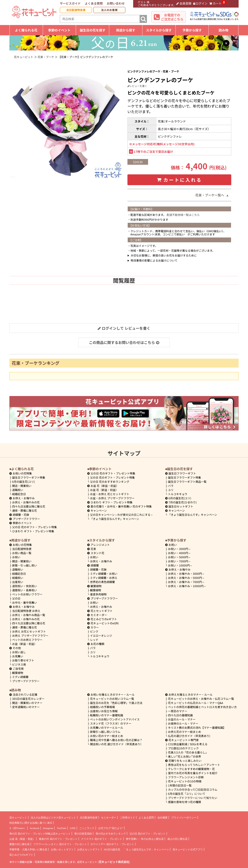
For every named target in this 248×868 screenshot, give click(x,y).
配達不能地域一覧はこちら (183, 215)
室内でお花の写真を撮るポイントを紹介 (193, 773)
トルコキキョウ (178, 494)
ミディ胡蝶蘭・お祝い (104, 574)
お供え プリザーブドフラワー (30, 635)
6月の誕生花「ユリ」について (187, 794)
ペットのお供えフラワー (27, 640)
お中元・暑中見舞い (25, 602)
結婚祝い (18, 578)
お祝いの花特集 (22, 473)
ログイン (200, 3)
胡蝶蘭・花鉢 (19, 515)
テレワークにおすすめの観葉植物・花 (191, 769)
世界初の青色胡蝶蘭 (102, 582)
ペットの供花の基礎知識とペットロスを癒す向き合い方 (202, 707)
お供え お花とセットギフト (29, 631)
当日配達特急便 (76, 10)
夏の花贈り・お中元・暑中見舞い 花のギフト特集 (120, 506)
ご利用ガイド (127, 818)
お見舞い (18, 656)
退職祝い (18, 490)
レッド (94, 640)
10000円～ (180, 565)
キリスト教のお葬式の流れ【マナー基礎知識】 (197, 727)
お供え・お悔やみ (24, 498)
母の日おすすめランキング (111, 834)
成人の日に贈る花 (177, 839)
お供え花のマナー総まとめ (185, 732)
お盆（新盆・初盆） (25, 644)
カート (215, 3)
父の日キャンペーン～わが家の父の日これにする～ (122, 515)
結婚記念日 (19, 494)
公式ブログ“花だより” (111, 828)
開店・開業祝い (22, 486)
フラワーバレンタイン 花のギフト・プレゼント (60, 844)
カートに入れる (179, 180)
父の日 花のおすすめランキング (110, 481)
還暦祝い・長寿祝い (25, 590)
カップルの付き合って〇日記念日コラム (193, 789)
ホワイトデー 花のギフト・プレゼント (112, 844)
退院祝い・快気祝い (25, 586)
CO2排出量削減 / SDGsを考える (188, 744)
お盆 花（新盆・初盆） (104, 490)
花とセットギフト (100, 611)
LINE (73, 828)
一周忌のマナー (178, 711)
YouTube (62, 828)
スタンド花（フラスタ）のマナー (111, 723)
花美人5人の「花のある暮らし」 (188, 752)
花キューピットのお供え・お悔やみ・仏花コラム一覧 (201, 699)
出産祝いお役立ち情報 (104, 711)
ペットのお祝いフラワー (27, 594)
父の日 (16, 598)
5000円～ (179, 557)
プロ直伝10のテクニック (183, 748)
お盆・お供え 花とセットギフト (110, 494)
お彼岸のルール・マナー (183, 723)
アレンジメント (99, 545)
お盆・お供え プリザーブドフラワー (112, 498)
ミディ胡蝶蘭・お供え (104, 578)
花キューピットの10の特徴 (185, 781)
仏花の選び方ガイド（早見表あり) (189, 736)
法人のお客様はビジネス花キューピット (53, 818)
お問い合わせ (116, 3)
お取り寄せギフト (23, 660)
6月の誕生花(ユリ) (23, 481)
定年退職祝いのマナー (26, 707)
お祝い (16, 557)
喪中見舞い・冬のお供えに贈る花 (145, 839)
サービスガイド (70, 3)
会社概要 (163, 818)
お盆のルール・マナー (182, 719)
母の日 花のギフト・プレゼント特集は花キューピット (40, 834)
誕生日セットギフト (179, 506)
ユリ (171, 490)
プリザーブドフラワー (25, 519)
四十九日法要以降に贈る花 (29, 506)
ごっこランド (87, 828)
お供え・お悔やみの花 (26, 502)
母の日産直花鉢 (83, 834)
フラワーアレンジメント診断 (186, 777)
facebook (34, 828)
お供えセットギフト (89, 849)
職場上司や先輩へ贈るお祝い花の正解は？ (116, 740)
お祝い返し (19, 652)
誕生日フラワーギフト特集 (29, 477)
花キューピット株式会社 (114, 862)
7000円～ (179, 561)
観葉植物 (18, 673)
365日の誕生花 (112, 849)
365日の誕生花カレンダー (28, 699)
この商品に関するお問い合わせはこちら (124, 342)
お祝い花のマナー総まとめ (107, 736)
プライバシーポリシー (184, 818)
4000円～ (179, 553)
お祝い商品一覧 (22, 553)
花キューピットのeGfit (103, 623)
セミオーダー (97, 615)
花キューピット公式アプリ (188, 849)
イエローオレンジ (101, 635)
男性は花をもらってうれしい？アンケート (194, 765)
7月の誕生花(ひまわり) (181, 502)
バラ (171, 486)
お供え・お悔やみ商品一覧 (29, 615)
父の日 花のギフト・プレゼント (147, 834)
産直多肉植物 (98, 594)
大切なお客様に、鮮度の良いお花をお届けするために (164, 255)
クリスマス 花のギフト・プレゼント (102, 839)
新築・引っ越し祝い (25, 565)
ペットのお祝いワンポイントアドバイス (115, 719)
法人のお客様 (109, 10)
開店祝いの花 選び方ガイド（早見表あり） (117, 744)
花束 (92, 549)
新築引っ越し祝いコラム (105, 732)
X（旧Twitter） (18, 828)
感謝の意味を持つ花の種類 (185, 802)
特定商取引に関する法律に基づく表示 (31, 823)
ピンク (94, 631)
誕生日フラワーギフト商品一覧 (187, 481)
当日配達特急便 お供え (26, 611)
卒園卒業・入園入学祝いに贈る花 (28, 849)
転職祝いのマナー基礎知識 (107, 715)
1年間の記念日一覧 (180, 785)
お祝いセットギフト (62, 849)
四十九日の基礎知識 (180, 715)
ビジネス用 (19, 664)
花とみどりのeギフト (102, 619)
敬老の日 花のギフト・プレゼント (58, 839)
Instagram (48, 828)
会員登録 (184, 3)
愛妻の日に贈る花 (19, 844)
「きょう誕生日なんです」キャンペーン (115, 519)
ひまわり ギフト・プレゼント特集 (33, 531)
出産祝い (18, 582)
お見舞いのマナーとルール (107, 727)
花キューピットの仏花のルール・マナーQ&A (196, 703)
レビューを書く (137, 86)
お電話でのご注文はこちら (172, 17)
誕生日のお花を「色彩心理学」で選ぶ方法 (116, 703)
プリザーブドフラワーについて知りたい (193, 798)
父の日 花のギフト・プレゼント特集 (34, 527)
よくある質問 (94, 3)
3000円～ (179, 549)
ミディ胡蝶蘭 (20, 677)
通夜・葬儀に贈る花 (25, 510)
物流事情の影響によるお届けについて (154, 260)
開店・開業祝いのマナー (27, 703)
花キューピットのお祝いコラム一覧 (112, 699)
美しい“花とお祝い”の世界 (185, 756)
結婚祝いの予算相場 (102, 707)
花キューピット (18, 818)
